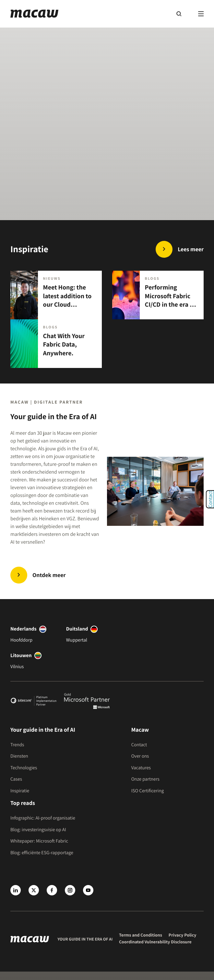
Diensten (19, 756)
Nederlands (24, 629)
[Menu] (201, 14)
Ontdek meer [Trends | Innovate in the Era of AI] (49, 575)
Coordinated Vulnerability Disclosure (155, 942)
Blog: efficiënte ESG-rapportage (42, 853)
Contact (139, 745)
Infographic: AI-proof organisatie (43, 818)
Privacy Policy (183, 935)
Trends (17, 745)
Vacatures (141, 768)
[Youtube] (88, 890)
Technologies (24, 768)
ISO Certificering (148, 791)
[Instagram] (70, 890)
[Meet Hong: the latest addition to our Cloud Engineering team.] (56, 295)
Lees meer (191, 249)
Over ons (140, 756)
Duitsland (77, 629)
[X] (34, 890)
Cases (16, 779)
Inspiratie (20, 791)
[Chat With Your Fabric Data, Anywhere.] (56, 344)
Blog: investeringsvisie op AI (38, 830)
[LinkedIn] (16, 890)
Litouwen (21, 655)
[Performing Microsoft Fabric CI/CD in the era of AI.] (158, 295)
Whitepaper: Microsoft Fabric (39, 841)
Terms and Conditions (141, 935)
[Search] (179, 14)
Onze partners (145, 779)
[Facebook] (52, 890)
